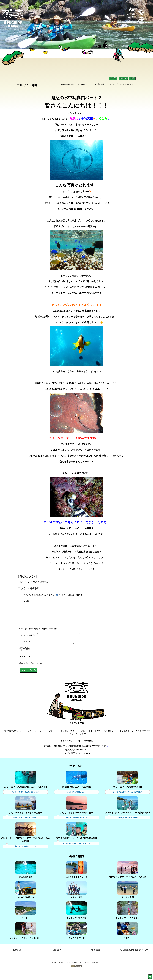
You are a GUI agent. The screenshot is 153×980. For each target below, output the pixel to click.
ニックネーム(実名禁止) (27, 644)
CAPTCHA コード (25, 665)
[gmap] (108, 754)
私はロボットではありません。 (32, 671)
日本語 (113, 78)
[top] (150, 977)
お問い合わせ (19, 958)
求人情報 (96, 958)
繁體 (132, 78)
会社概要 (57, 958)
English (123, 78)
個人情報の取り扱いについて (134, 958)
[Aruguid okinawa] (13, 19)
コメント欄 (24, 606)
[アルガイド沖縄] (76, 701)
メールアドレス (24, 650)
